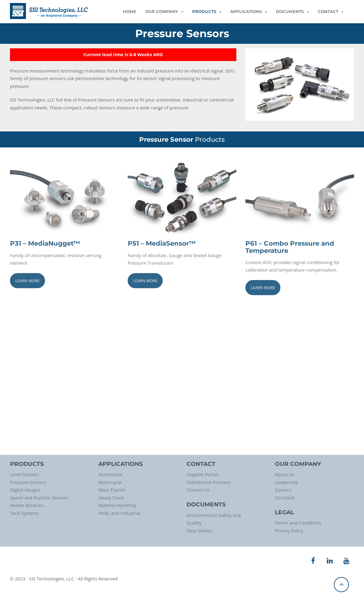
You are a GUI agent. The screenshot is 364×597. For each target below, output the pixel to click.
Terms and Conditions (298, 523)
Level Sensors (24, 474)
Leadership (287, 482)
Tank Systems (24, 513)
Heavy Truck (111, 498)
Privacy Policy (289, 531)
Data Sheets (199, 531)
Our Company (164, 11)
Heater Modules (27, 505)
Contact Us (198, 490)
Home (129, 11)
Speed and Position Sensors (39, 498)
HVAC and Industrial (120, 513)
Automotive (111, 474)
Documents (292, 11)
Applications (249, 11)
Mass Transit (112, 490)
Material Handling (117, 505)
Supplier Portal (202, 474)
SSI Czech (285, 498)
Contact (331, 11)
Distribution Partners (209, 482)
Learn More (27, 281)
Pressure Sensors (28, 482)
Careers (283, 490)
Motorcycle (110, 482)
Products (207, 11)
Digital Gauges (25, 490)
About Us (285, 474)
